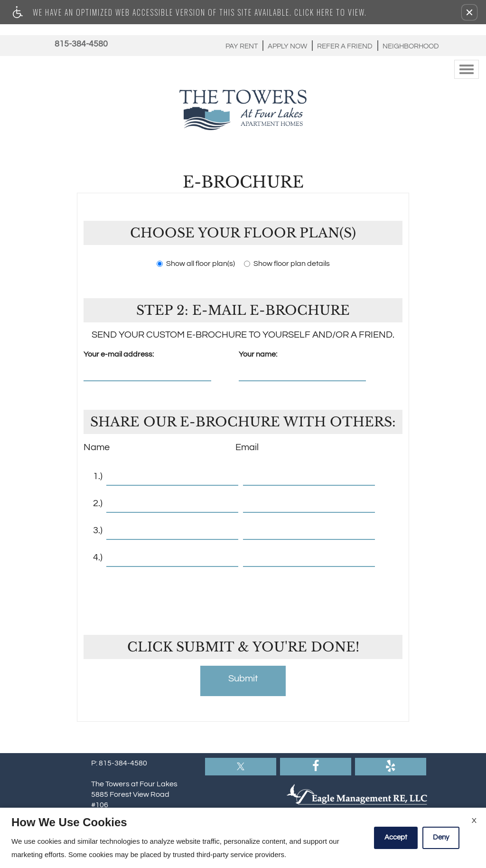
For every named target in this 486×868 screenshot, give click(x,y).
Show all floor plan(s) (196, 264)
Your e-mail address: (119, 354)
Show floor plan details (287, 264)
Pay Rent (242, 46)
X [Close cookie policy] (474, 821)
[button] (469, 12)
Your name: (258, 354)
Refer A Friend (345, 46)
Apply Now (287, 46)
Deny (441, 837)
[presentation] (244, 595)
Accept (396, 837)
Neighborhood (411, 46)
